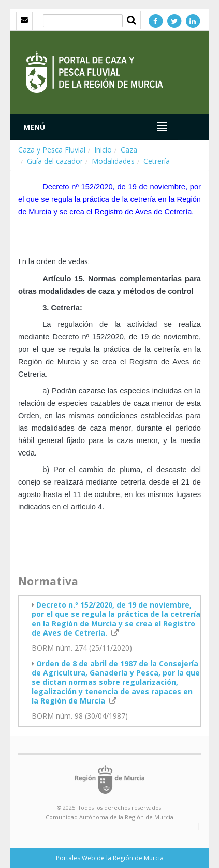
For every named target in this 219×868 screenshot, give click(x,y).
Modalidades (113, 161)
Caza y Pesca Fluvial (52, 150)
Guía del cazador (55, 161)
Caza (129, 150)
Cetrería (157, 161)
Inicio (103, 150)
